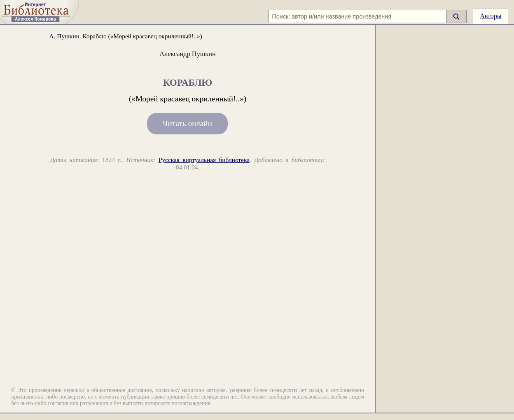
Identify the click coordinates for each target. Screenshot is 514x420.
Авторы (491, 16)
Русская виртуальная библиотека (204, 160)
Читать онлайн (187, 124)
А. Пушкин (64, 36)
